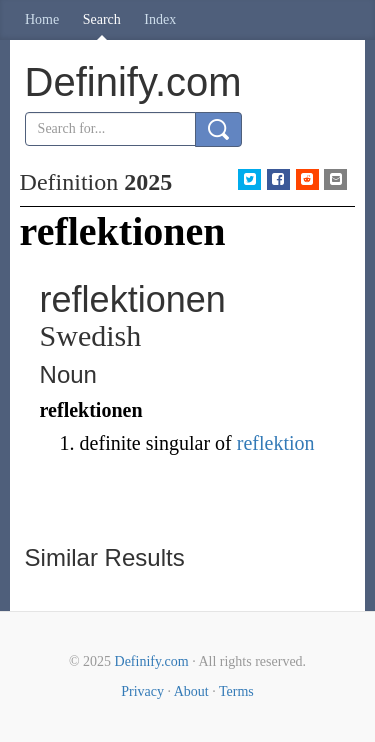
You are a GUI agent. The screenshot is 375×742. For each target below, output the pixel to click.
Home (42, 19)
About (191, 691)
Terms (236, 691)
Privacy (142, 691)
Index (160, 19)
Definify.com (152, 661)
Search (102, 19)
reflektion (276, 443)
